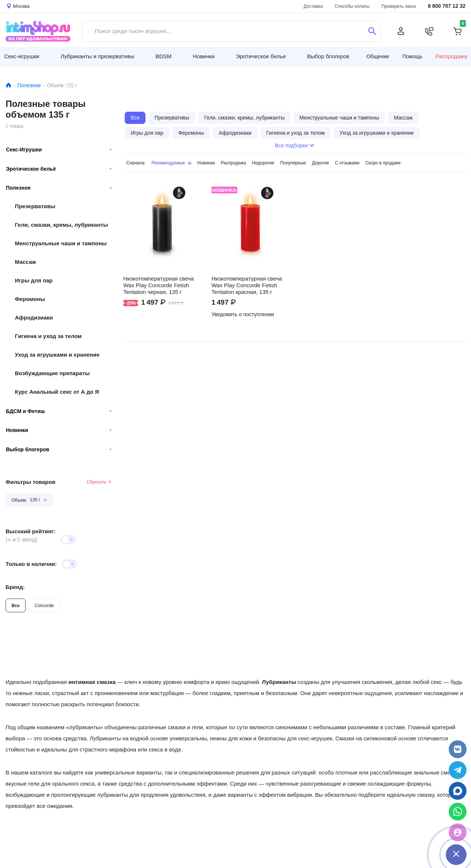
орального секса (73, 784)
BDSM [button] (163, 56)
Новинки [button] (204, 56)
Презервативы (35, 206)
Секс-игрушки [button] (22, 56)
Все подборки (295, 145)
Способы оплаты (352, 6)
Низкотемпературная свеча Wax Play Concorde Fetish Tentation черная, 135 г (158, 285)
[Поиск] (372, 31)
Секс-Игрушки (59, 150)
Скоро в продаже (383, 163)
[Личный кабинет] (401, 31)
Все (16, 605)
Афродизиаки (34, 317)
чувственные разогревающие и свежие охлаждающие (335, 784)
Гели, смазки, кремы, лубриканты (61, 225)
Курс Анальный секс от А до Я (57, 392)
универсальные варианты (128, 772)
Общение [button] (378, 56)
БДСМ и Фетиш (59, 411)
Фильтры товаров (30, 482)
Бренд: (15, 587)
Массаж (25, 262)
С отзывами (347, 163)
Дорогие (321, 163)
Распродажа (451, 56)
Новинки (59, 430)
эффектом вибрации (285, 795)
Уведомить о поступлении (243, 314)
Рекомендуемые (171, 163)
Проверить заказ (399, 6)
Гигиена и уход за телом (48, 336)
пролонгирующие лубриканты (90, 795)
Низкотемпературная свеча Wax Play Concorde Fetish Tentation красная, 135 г (247, 285)
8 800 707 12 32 (447, 6)
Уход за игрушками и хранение (57, 355)
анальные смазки (436, 772)
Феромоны (30, 299)
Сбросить (99, 482)
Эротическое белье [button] (261, 56)
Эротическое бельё (59, 169)
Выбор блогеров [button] (328, 56)
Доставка (313, 6)
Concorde (44, 605)
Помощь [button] (412, 56)
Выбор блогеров (59, 449)
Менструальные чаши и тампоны (61, 243)
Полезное (29, 85)
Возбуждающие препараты (52, 373)
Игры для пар (34, 280)
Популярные (293, 163)
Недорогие (263, 163)
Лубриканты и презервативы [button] (97, 56)
